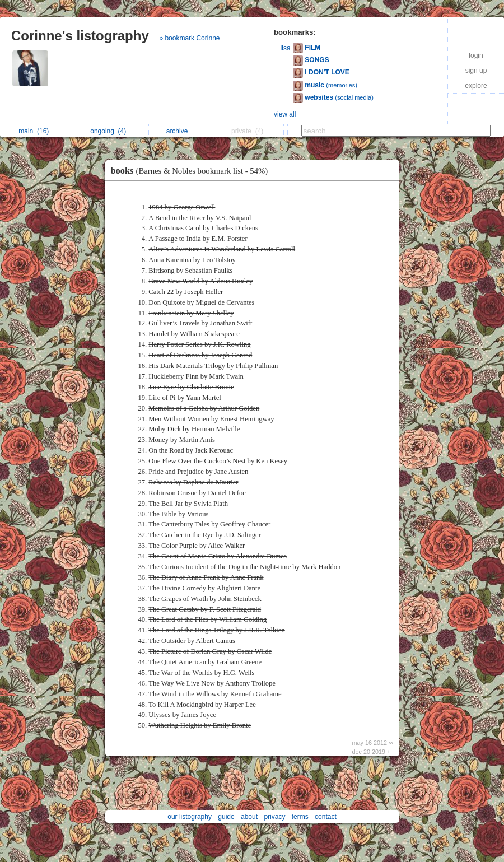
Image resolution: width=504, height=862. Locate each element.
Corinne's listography (80, 36)
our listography (190, 817)
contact (326, 817)
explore (476, 86)
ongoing (108, 131)
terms (300, 817)
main (34, 131)
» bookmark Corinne (189, 38)
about (249, 817)
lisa (286, 48)
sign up (476, 71)
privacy (274, 817)
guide (226, 817)
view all (285, 114)
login (476, 55)
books (192, 171)
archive (180, 131)
